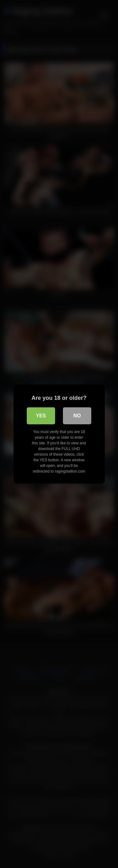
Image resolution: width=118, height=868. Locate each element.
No (77, 416)
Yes (41, 416)
